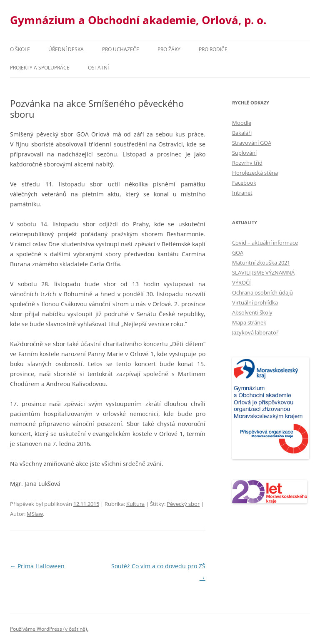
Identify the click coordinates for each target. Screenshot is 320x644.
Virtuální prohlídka (255, 302)
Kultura (135, 504)
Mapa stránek (249, 322)
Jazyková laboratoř (255, 332)
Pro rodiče (213, 49)
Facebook (244, 183)
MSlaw (35, 514)
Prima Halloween (37, 566)
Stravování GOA (252, 143)
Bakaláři (242, 133)
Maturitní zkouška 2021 (261, 263)
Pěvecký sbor (183, 504)
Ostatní (98, 68)
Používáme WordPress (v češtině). (49, 629)
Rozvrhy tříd (247, 163)
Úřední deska (66, 49)
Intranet (242, 193)
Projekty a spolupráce (40, 68)
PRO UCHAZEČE (121, 49)
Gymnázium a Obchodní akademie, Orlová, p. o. (138, 20)
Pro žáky (169, 49)
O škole (20, 49)
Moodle (242, 123)
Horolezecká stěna (255, 173)
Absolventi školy (252, 312)
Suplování (244, 153)
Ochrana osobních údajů (262, 292)
